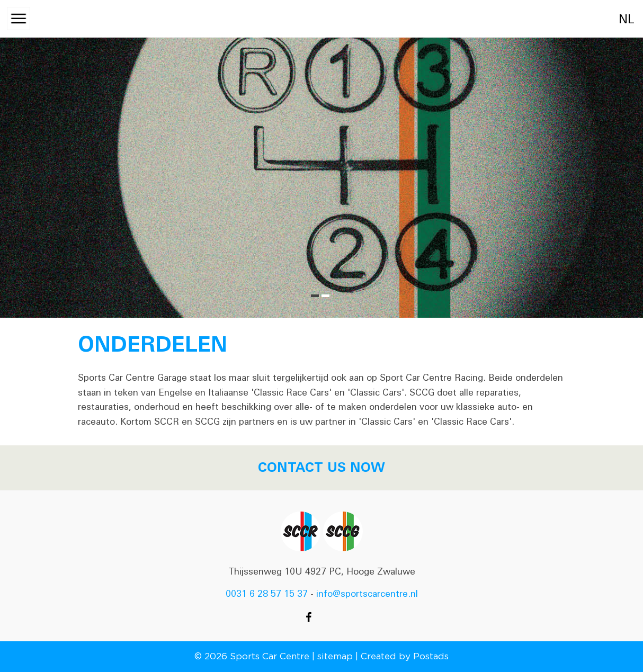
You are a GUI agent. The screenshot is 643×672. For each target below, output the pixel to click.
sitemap (335, 656)
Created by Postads (405, 656)
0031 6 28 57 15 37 (267, 594)
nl (615, 19)
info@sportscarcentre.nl (367, 594)
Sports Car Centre (270, 656)
